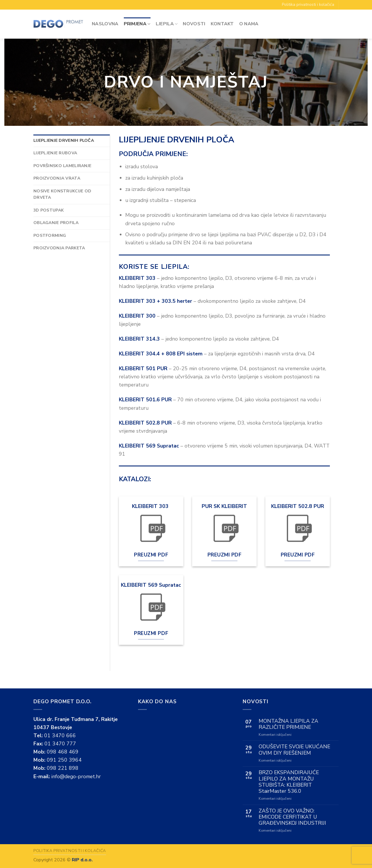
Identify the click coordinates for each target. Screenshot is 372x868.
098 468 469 (63, 752)
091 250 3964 (64, 760)
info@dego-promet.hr (76, 776)
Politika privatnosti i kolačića (308, 5)
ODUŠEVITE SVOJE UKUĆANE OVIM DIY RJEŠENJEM (294, 750)
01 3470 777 (60, 744)
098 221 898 (63, 768)
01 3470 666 (60, 735)
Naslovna (105, 24)
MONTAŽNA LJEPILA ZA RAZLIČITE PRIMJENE (288, 724)
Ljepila (167, 24)
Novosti (194, 24)
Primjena (137, 24)
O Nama (249, 24)
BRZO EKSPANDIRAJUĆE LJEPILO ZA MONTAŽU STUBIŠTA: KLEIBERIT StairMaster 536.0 (289, 782)
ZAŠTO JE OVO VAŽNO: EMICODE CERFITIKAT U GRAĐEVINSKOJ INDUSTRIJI (292, 817)
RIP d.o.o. (82, 860)
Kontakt (222, 24)
